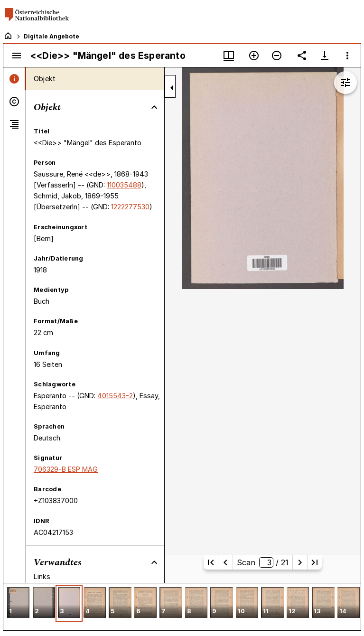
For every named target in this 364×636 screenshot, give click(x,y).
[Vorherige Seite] (225, 562)
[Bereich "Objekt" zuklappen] (154, 107)
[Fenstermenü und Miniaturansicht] (229, 56)
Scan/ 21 (263, 562)
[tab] (14, 79)
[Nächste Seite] (300, 562)
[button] (18, 603)
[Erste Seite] (211, 562)
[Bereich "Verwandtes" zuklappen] (154, 562)
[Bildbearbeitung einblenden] (345, 83)
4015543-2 (115, 396)
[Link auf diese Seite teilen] (302, 56)
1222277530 (130, 207)
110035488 (124, 185)
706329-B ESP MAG (66, 469)
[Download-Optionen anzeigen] (325, 56)
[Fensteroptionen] (347, 56)
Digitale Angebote (51, 36)
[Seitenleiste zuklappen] (172, 88)
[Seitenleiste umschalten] (17, 56)
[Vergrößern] (254, 56)
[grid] (182, 607)
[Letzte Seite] (315, 562)
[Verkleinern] (277, 56)
